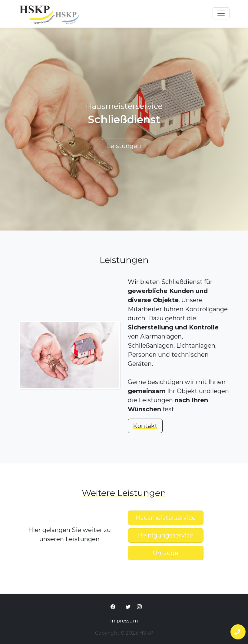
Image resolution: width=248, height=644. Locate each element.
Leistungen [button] (124, 146)
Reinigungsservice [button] (166, 535)
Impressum (124, 621)
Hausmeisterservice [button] (166, 518)
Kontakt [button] (145, 426)
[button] (238, 632)
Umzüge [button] (166, 553)
